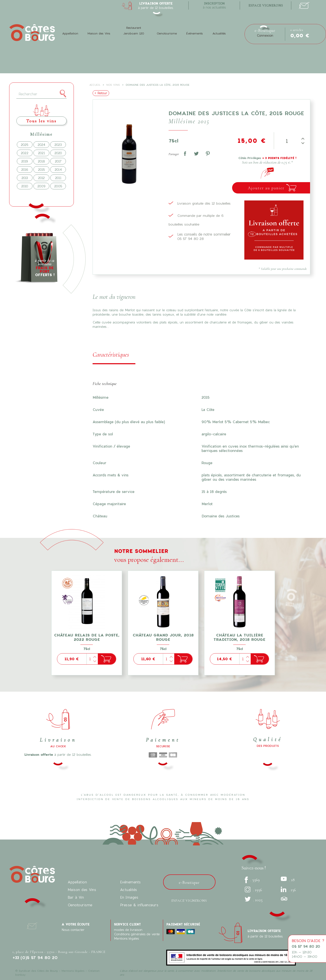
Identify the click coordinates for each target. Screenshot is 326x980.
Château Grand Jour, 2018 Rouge (163, 637)
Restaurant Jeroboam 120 (134, 31)
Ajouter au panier (266, 188)
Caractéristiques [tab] (111, 355)
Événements (195, 33)
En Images (129, 897)
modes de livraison (128, 930)
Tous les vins (41, 121)
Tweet (196, 154)
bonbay (20, 975)
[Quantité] (286, 141)
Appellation (70, 33)
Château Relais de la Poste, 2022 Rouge (87, 637)
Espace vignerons (189, 901)
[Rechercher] (41, 94)
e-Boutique (265, 31)
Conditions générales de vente (137, 934)
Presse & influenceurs (139, 905)
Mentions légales (126, 938)
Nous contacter (73, 930)
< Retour (101, 93)
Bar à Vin (76, 897)
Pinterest (208, 154)
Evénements (130, 882)
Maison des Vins (99, 33)
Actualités (219, 33)
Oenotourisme (167, 33)
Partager (185, 154)
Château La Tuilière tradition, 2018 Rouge (239, 637)
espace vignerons (266, 5)
